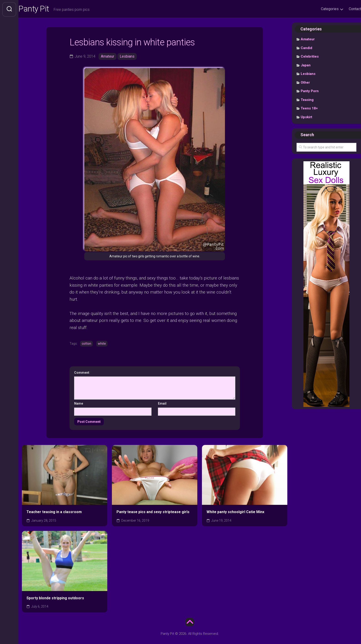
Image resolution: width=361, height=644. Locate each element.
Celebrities (310, 58)
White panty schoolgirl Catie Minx (235, 513)
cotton (86, 344)
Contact (346, 9)
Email (162, 404)
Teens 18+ (309, 109)
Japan (306, 66)
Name (79, 404)
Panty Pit (44, 9)
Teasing (307, 101)
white (102, 344)
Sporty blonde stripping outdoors (55, 599)
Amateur (108, 57)
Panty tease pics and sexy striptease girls (153, 513)
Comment (83, 373)
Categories (321, 9)
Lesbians (127, 57)
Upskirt (306, 118)
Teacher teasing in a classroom (54, 513)
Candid (306, 49)
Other (305, 83)
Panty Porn (310, 92)
